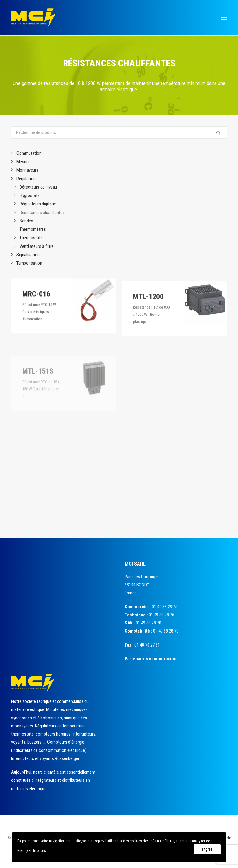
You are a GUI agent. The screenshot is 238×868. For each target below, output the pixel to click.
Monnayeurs (27, 170)
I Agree (207, 849)
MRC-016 (36, 301)
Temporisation (29, 263)
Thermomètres (33, 229)
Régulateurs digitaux (38, 204)
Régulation (26, 179)
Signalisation (28, 255)
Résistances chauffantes (42, 213)
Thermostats (31, 238)
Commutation (29, 153)
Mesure (23, 162)
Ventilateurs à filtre (37, 246)
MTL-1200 (148, 316)
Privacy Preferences (31, 851)
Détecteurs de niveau (38, 187)
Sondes (26, 221)
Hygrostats (30, 195)
